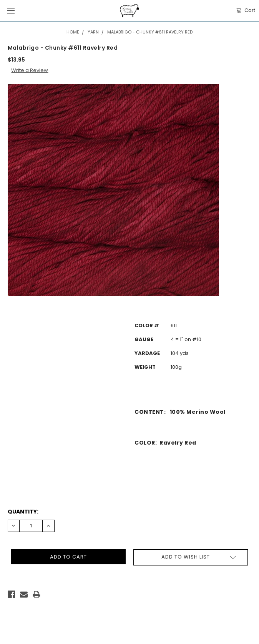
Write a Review (30, 70)
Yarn (93, 32)
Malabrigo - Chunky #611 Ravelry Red (150, 32)
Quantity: (23, 512)
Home (73, 32)
